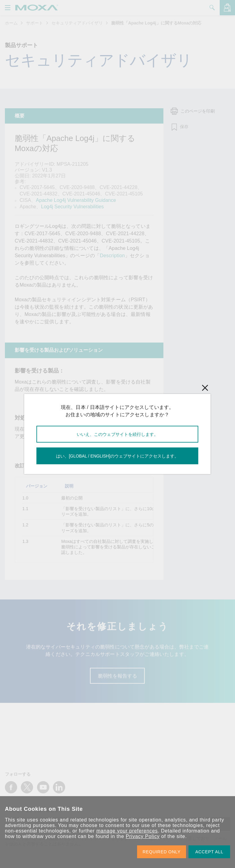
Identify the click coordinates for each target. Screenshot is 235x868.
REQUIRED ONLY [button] (162, 852)
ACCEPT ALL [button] (209, 852)
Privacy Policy (143, 836)
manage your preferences (127, 831)
